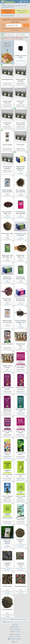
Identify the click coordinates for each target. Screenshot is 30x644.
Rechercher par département (22, 12)
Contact (15, 642)
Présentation (15, 627)
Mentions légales (15, 629)
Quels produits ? (8, 622)
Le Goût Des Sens (7, 349)
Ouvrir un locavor (15, 637)
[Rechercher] (26, 25)
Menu (26, 2)
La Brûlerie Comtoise (21, 61)
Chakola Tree (7, 547)
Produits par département (20, 619)
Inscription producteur (15, 639)
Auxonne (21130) (21, 37)
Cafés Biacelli (21, 174)
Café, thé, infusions (10, 39)
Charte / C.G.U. (15, 632)
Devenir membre (15, 634)
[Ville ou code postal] (14, 25)
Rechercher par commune (8, 12)
